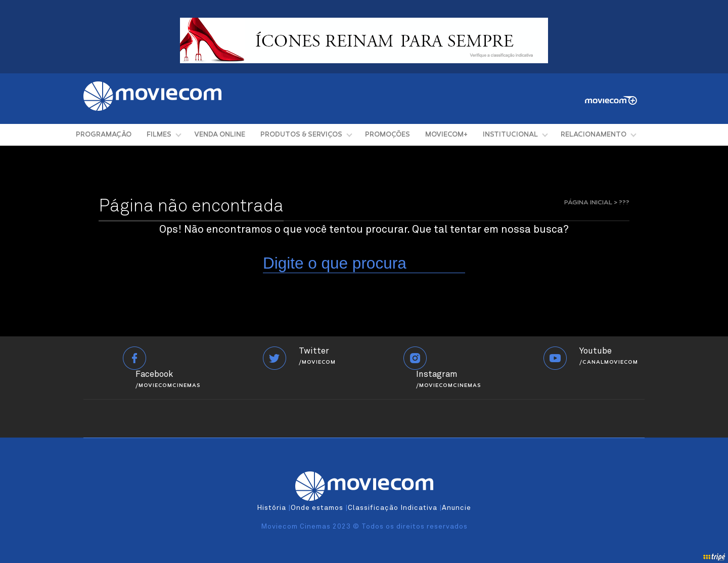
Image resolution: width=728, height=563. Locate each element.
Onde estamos (317, 508)
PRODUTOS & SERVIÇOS (301, 135)
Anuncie (457, 508)
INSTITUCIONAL (510, 135)
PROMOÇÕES (388, 135)
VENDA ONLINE (220, 135)
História (271, 508)
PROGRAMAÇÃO (104, 135)
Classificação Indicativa (393, 508)
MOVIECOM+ (446, 135)
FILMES (159, 135)
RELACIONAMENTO (594, 135)
